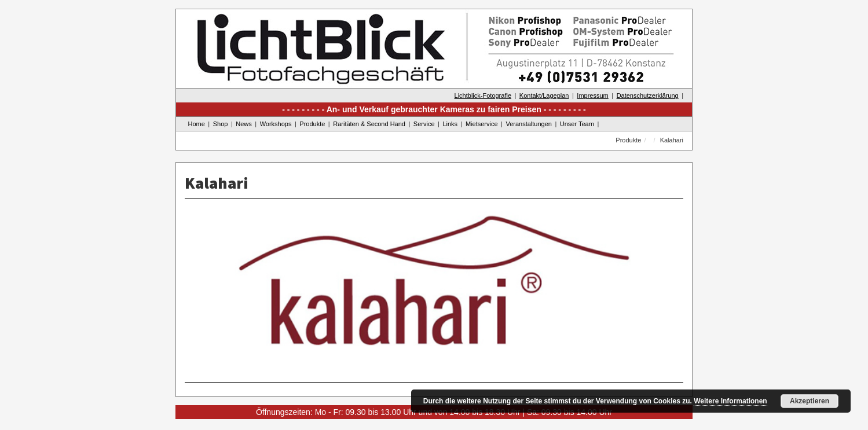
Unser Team (577, 124)
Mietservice (482, 124)
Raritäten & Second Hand (369, 124)
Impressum (592, 95)
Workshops (276, 124)
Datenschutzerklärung (648, 95)
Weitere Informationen (730, 401)
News (244, 124)
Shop (221, 124)
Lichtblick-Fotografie (483, 95)
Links (450, 124)
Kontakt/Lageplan (544, 95)
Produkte (312, 124)
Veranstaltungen (529, 124)
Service (424, 124)
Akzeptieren (810, 401)
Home (197, 124)
